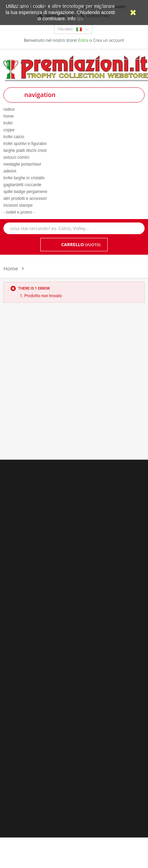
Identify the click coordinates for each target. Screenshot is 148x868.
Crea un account (109, 40)
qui (80, 19)
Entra (84, 40)
